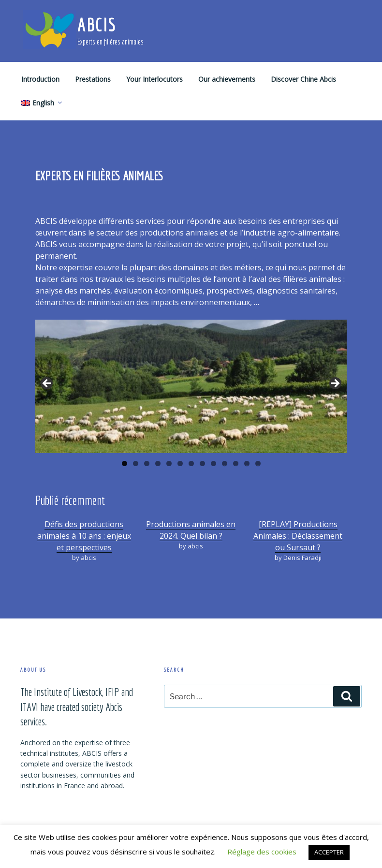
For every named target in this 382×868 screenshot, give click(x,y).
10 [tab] (225, 463)
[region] (191, 386)
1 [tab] (125, 463)
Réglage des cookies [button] (262, 852)
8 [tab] (202, 463)
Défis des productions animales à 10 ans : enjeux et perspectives (84, 536)
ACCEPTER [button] (329, 852)
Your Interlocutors (154, 79)
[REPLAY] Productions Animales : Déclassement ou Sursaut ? (298, 536)
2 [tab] (136, 463)
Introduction (40, 79)
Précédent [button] (47, 384)
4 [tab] (158, 463)
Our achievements (227, 79)
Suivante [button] (335, 384)
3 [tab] (147, 463)
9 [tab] (213, 463)
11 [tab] (236, 463)
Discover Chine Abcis (303, 79)
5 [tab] (169, 463)
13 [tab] (258, 463)
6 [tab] (180, 463)
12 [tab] (247, 463)
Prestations (93, 79)
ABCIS (96, 25)
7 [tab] (191, 463)
